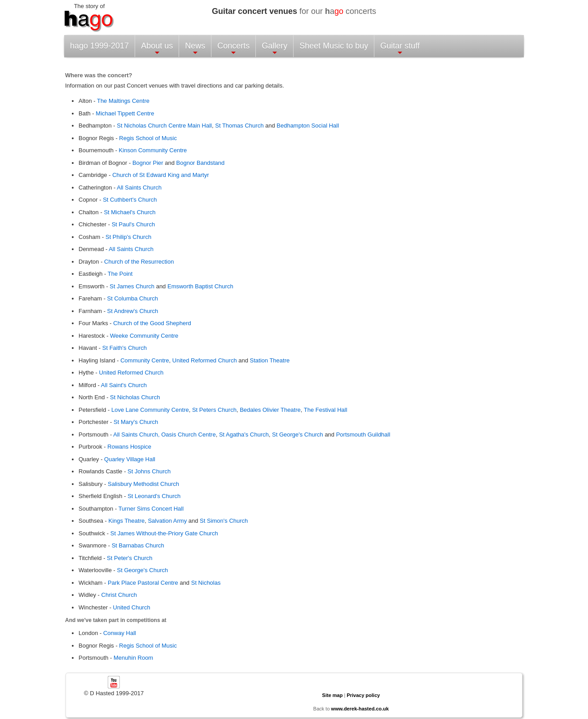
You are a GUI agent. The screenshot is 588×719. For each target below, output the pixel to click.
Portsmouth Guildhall (363, 434)
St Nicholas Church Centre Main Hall (164, 126)
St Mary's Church (136, 422)
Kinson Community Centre (153, 150)
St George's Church (298, 434)
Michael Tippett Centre (125, 113)
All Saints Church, (137, 434)
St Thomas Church (239, 126)
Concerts (233, 49)
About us (157, 49)
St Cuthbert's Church (130, 200)
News (195, 49)
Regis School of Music (147, 138)
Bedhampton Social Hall (308, 126)
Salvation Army (167, 521)
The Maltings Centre (123, 101)
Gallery (274, 49)
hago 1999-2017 (99, 46)
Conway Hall (120, 633)
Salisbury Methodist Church (143, 484)
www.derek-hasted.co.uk (360, 709)
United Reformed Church (205, 360)
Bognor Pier (148, 163)
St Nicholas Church (135, 397)
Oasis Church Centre (188, 434)
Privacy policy (363, 695)
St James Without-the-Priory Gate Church (164, 533)
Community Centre (145, 360)
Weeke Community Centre (144, 336)
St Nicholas (206, 583)
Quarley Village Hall (130, 459)
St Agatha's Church (244, 434)
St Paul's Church (133, 224)
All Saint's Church (124, 385)
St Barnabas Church (138, 545)
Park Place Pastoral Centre (143, 583)
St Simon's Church (224, 521)
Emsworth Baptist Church (200, 286)
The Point (120, 274)
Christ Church (119, 595)
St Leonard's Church (154, 496)
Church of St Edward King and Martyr (160, 175)
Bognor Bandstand (201, 163)
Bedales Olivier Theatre (270, 410)
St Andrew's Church (133, 311)
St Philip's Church (128, 237)
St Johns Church (149, 471)
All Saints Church (139, 187)
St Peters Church (214, 410)
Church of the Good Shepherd (152, 323)
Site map (333, 695)
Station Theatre (270, 360)
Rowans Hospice (129, 447)
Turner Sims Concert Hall (151, 509)
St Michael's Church (129, 212)
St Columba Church (133, 298)
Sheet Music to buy (334, 46)
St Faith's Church (125, 348)
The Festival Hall (326, 410)
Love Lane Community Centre (150, 410)
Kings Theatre (127, 521)
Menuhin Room (133, 658)
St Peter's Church (129, 558)
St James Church (132, 286)
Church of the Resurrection (139, 262)
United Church (132, 607)
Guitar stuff (400, 49)
